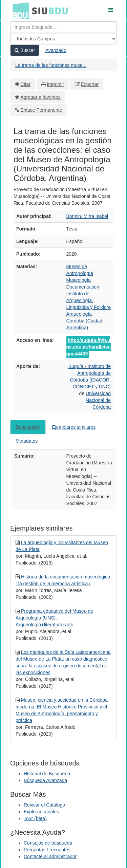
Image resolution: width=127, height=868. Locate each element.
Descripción (28, 427)
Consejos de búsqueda (48, 843)
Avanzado (56, 50)
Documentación (83, 287)
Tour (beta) (35, 818)
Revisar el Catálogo (44, 805)
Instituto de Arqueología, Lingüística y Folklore (89, 300)
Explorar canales (41, 812)
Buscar (25, 50)
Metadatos (27, 441)
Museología (79, 280)
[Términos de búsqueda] (63, 27)
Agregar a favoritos (41, 97)
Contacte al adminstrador (50, 856)
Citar (26, 84)
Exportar (90, 84)
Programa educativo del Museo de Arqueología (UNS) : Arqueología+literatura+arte (54, 618)
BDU (19, 11)
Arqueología (79, 314)
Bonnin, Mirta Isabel (87, 216)
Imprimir (55, 84)
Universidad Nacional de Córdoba (98, 400)
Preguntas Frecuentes (47, 850)
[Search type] (63, 39)
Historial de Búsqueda (47, 774)
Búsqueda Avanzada (45, 780)
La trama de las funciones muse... (51, 65)
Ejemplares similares (74, 427)
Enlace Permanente (41, 110)
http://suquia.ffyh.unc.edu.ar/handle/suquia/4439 (89, 347)
